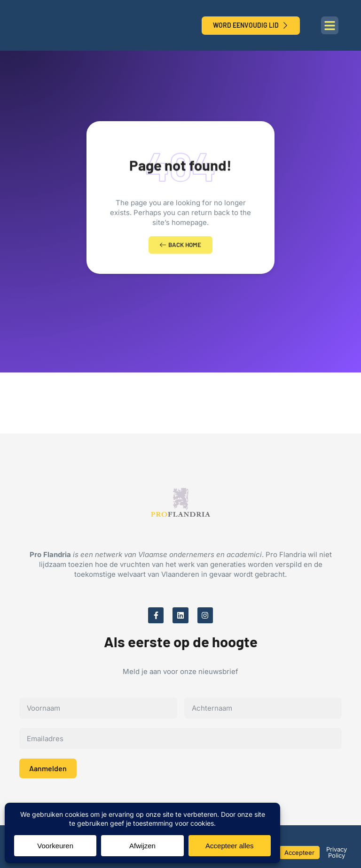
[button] (330, 25)
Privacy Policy (337, 852)
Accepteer (299, 852)
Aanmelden (48, 772)
